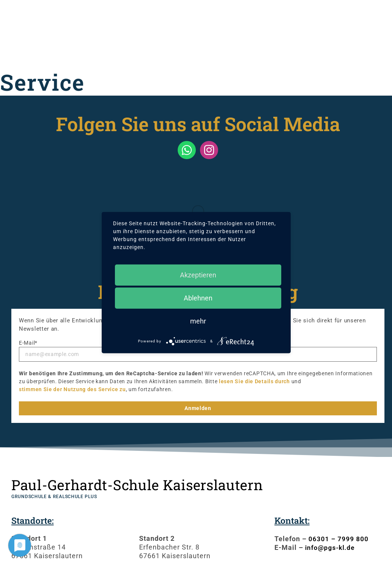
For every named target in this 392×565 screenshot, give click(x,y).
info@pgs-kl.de (331, 547)
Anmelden (198, 408)
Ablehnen (198, 298)
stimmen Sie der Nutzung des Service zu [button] (72, 389)
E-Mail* (28, 343)
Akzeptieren (198, 275)
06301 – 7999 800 (339, 539)
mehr (198, 321)
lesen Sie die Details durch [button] (254, 381)
